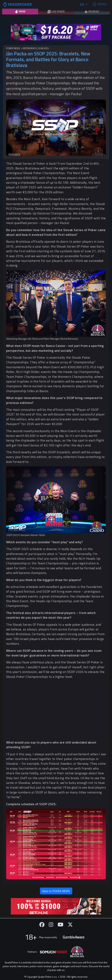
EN (82, 4)
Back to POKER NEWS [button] (56, 891)
